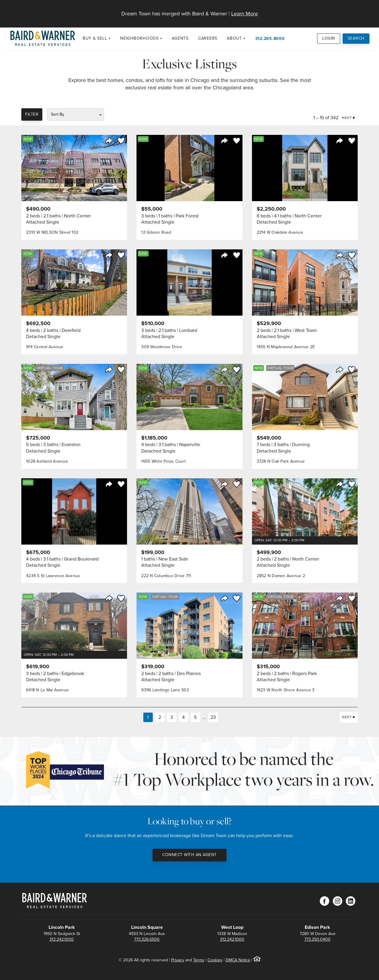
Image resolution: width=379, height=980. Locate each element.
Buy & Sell (95, 38)
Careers (208, 38)
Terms (199, 960)
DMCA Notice (238, 960)
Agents (180, 38)
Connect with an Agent (189, 855)
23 (213, 717)
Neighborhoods (139, 38)
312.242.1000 (62, 939)
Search (356, 38)
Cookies (215, 960)
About (234, 38)
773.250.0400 (317, 939)
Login (329, 38)
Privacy (178, 960)
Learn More (245, 14)
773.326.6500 (147, 939)
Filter (32, 114)
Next (347, 118)
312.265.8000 (270, 38)
